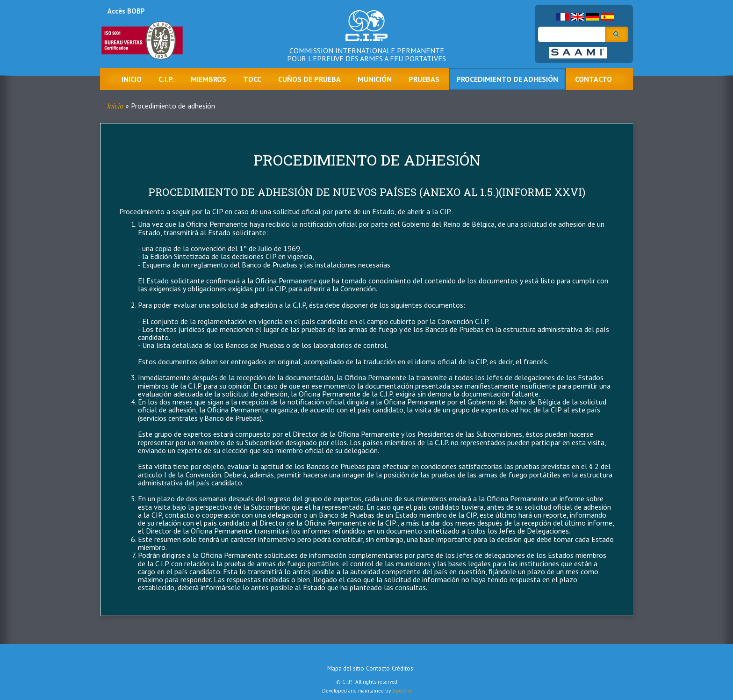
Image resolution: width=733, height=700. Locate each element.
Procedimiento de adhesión (507, 79)
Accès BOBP (126, 11)
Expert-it (402, 691)
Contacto (593, 79)
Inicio (132, 79)
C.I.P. (166, 79)
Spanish (607, 17)
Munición (375, 79)
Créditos (402, 668)
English (578, 17)
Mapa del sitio (346, 668)
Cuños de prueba (309, 79)
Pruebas (424, 79)
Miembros (208, 79)
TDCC (252, 79)
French (563, 17)
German (593, 17)
